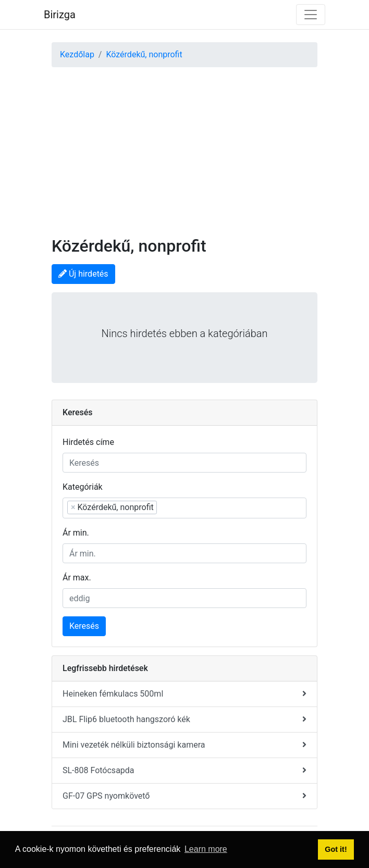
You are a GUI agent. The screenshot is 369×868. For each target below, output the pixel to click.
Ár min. (76, 533)
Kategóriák (83, 487)
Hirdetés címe (88, 442)
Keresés (84, 626)
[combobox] (185, 508)
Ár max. (77, 578)
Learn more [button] (206, 849)
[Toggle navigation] (311, 15)
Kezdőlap (77, 54)
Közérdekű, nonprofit (144, 54)
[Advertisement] (185, 145)
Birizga (60, 15)
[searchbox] (212, 507)
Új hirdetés (83, 274)
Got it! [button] (336, 849)
